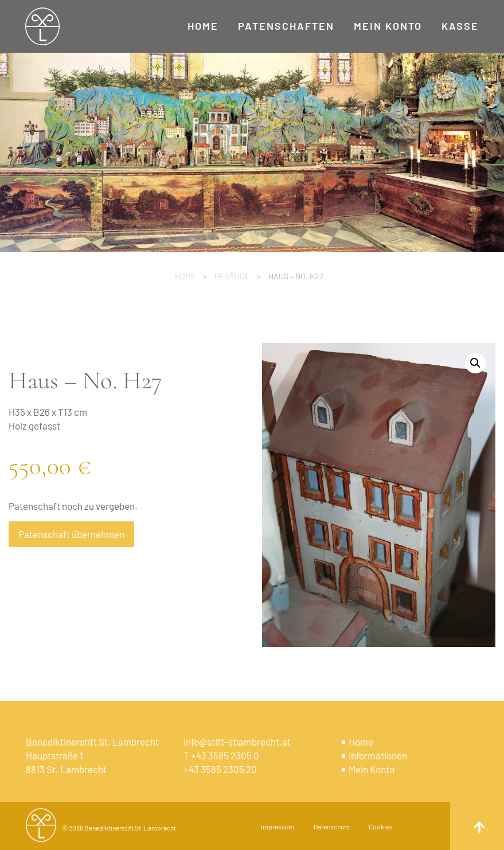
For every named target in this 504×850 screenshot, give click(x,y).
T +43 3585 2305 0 (221, 755)
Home (185, 276)
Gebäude (232, 276)
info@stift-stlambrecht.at (237, 742)
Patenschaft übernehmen (71, 534)
